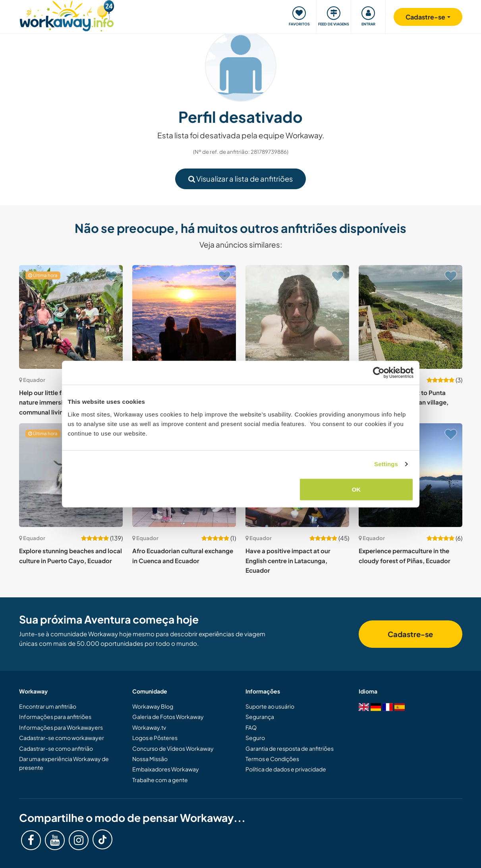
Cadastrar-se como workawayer (62, 738)
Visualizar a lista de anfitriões (240, 179)
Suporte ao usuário (270, 706)
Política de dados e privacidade (286, 769)
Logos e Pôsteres (155, 738)
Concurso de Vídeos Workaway (173, 748)
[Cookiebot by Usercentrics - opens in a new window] (379, 373)
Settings (386, 464)
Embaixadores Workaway (166, 769)
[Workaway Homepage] (67, 15)
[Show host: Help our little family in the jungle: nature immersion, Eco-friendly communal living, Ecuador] (71, 317)
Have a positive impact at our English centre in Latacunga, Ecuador (288, 560)
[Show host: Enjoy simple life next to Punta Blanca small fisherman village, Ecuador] (410, 317)
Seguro (255, 738)
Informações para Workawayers (61, 727)
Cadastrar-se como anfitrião (56, 748)
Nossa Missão (150, 759)
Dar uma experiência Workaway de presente (64, 763)
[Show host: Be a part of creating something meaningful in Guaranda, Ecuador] (184, 317)
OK (356, 489)
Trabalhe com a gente (160, 780)
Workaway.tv (149, 727)
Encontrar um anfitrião (48, 706)
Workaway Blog (153, 706)
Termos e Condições (272, 759)
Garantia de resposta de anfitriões (290, 748)
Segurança (260, 717)
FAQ (251, 727)
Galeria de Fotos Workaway (168, 717)
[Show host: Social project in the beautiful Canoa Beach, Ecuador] (297, 317)
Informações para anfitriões (55, 717)
